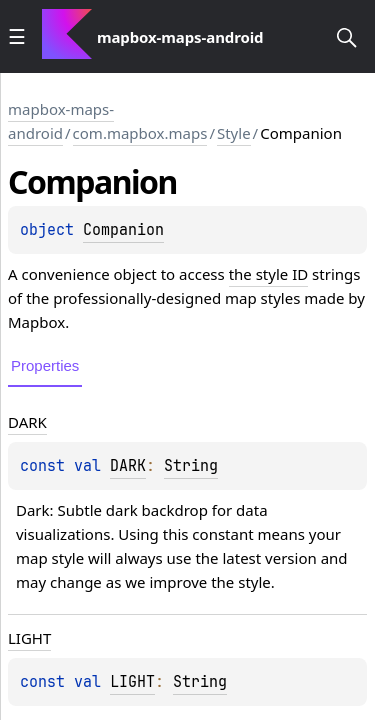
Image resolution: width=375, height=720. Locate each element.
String (191, 466)
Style (234, 133)
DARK (128, 466)
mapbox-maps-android (61, 121)
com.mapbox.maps (140, 133)
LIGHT (132, 682)
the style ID (269, 274)
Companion (123, 230)
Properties (45, 365)
